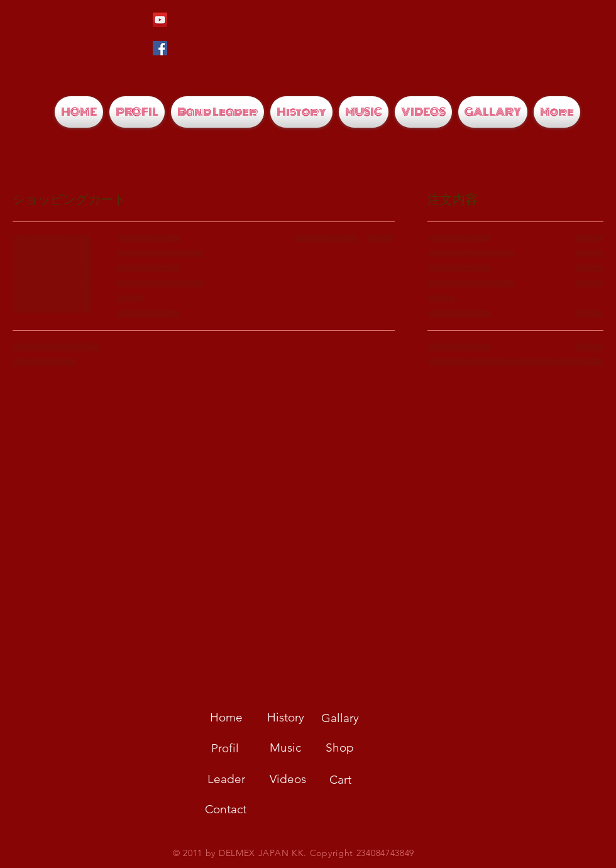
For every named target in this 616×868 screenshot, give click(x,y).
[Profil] (225, 749)
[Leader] (226, 779)
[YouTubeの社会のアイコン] (160, 20)
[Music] (285, 748)
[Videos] (288, 779)
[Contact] (226, 810)
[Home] (226, 718)
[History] (285, 718)
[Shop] (339, 748)
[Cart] (340, 780)
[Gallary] (340, 719)
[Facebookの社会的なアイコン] (160, 48)
